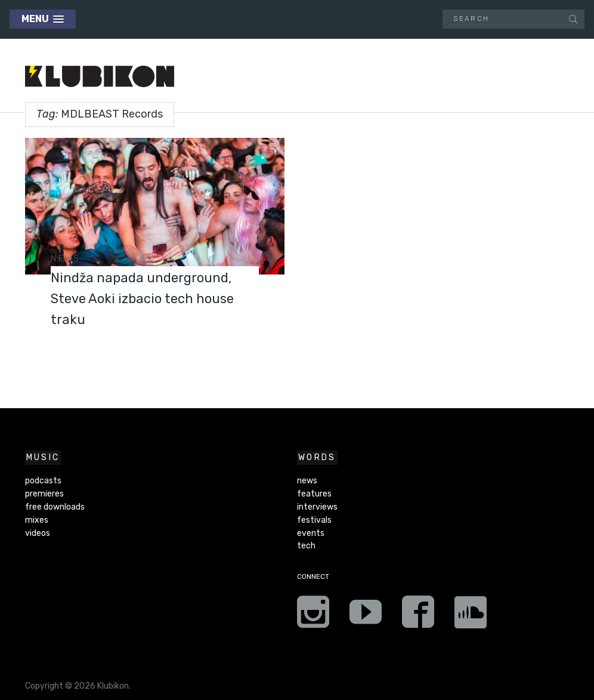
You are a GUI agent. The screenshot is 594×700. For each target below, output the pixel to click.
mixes (37, 520)
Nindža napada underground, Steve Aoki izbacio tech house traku (145, 297)
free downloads (55, 507)
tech (306, 546)
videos (38, 533)
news (66, 259)
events (311, 533)
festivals (314, 520)
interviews (317, 507)
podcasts (43, 481)
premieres (44, 494)
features (314, 494)
